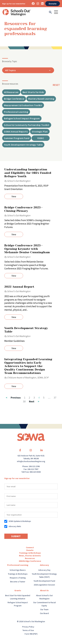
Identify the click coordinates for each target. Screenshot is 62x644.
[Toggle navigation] (57, 12)
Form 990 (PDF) (31, 634)
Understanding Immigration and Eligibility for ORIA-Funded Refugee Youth (28, 173)
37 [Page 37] (55, 398)
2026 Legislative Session (44, 585)
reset (56, 85)
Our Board (44, 613)
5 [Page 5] (44, 398)
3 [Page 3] (34, 398)
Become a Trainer (18, 582)
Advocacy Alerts (15, 526)
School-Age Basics (18, 570)
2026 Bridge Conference (30, 561)
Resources (30, 558)
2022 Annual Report (19, 287)
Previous (13, 398)
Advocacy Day (44, 570)
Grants (18, 590)
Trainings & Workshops (30, 553)
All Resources (11, 92)
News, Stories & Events (30, 556)
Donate (53, 4)
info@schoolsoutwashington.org (31, 461)
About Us (44, 590)
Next (34, 401)
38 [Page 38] (24, 401)
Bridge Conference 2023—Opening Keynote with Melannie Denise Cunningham (27, 249)
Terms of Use (28, 630)
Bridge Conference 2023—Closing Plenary (24, 209)
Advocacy (44, 565)
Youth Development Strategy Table (26, 330)
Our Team (44, 609)
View (14, 196)
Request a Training (18, 578)
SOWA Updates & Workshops (20, 521)
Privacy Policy (28, 627)
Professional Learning (18, 565)
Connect (30, 547)
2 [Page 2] (29, 398)
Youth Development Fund (44, 581)
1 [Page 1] (25, 398)
